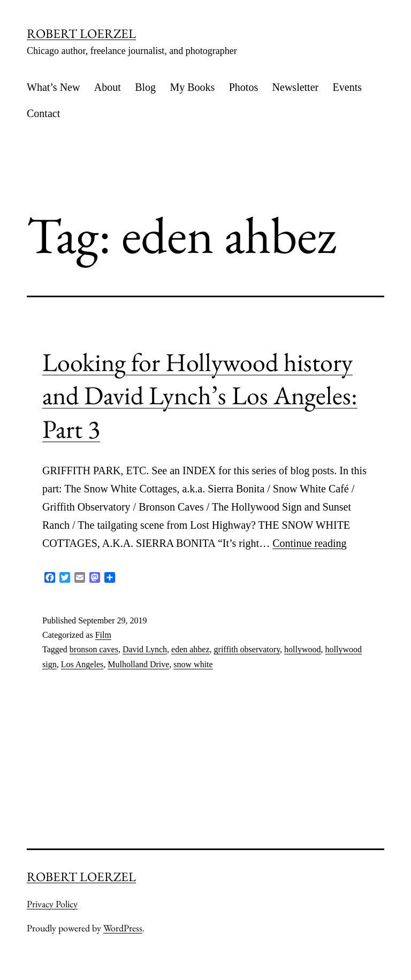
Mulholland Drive (138, 664)
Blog (145, 87)
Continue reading (309, 543)
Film (103, 635)
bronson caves (94, 649)
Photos (243, 87)
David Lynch (145, 649)
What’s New (53, 87)
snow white (193, 664)
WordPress (123, 928)
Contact (43, 113)
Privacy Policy (52, 904)
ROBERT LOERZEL (81, 33)
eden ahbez (191, 649)
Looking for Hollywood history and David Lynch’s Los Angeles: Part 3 (200, 395)
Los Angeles (82, 664)
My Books (192, 87)
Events (347, 87)
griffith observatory (247, 649)
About (108, 87)
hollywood (302, 649)
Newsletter (296, 87)
